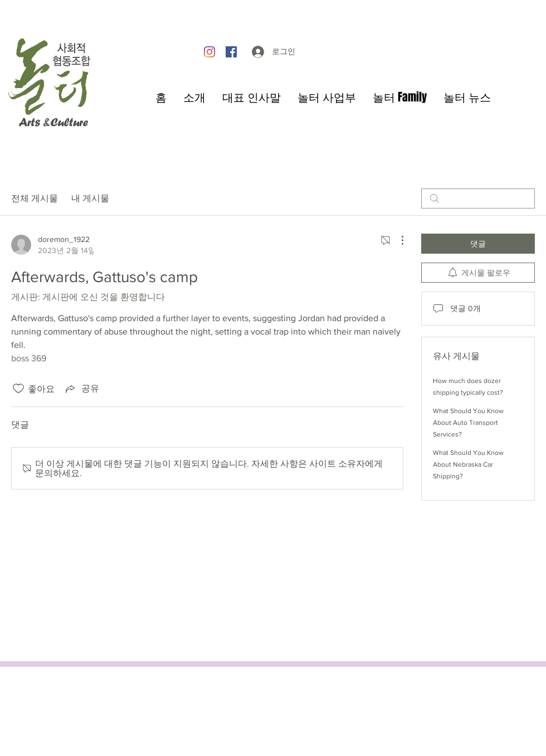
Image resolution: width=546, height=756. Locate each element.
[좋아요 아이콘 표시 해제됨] (18, 389)
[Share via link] (81, 389)
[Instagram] (209, 52)
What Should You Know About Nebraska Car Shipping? (468, 464)
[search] (478, 198)
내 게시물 (90, 198)
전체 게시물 (35, 198)
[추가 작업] (397, 240)
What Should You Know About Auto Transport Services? (468, 423)
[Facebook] (231, 52)
